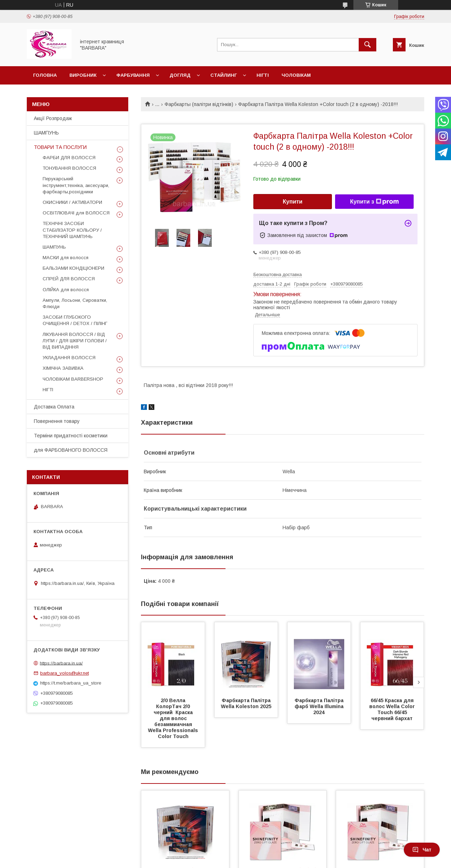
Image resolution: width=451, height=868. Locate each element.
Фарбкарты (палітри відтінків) (199, 104)
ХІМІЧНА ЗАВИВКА (63, 368)
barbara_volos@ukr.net (64, 673)
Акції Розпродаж (53, 118)
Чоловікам (296, 75)
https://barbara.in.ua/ (61, 663)
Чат (422, 850)
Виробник (83, 75)
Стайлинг (224, 75)
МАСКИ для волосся (66, 258)
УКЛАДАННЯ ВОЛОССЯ (69, 358)
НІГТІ (48, 390)
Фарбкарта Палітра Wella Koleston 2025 (246, 703)
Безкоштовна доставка (277, 274)
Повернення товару (57, 421)
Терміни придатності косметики (71, 436)
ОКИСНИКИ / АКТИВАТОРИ (72, 202)
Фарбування (133, 75)
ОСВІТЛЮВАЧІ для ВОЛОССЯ (76, 213)
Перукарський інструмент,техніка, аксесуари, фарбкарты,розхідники (76, 185)
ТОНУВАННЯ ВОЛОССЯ (69, 168)
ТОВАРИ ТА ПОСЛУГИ (60, 147)
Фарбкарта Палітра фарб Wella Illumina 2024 (320, 706)
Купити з (374, 202)
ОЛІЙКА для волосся (66, 290)
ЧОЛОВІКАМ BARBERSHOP (73, 379)
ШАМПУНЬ (46, 133)
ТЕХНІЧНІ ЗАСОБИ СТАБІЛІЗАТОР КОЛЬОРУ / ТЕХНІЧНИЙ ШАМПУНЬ (72, 230)
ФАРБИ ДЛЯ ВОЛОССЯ (69, 158)
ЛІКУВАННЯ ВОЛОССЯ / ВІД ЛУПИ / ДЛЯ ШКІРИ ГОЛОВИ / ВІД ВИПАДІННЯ (75, 341)
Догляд (180, 75)
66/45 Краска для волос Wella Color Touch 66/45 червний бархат (393, 709)
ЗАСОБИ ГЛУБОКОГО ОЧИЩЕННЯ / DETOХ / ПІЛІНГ (75, 320)
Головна (45, 75)
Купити (293, 202)
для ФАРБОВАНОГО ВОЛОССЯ (71, 450)
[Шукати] (367, 45)
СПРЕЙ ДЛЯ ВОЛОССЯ (69, 279)
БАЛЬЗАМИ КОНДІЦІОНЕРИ (73, 268)
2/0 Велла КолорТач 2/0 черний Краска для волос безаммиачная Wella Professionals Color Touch (174, 718)
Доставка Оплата (54, 407)
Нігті (263, 75)
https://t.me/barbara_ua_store (71, 683)
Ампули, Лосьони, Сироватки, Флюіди (75, 303)
